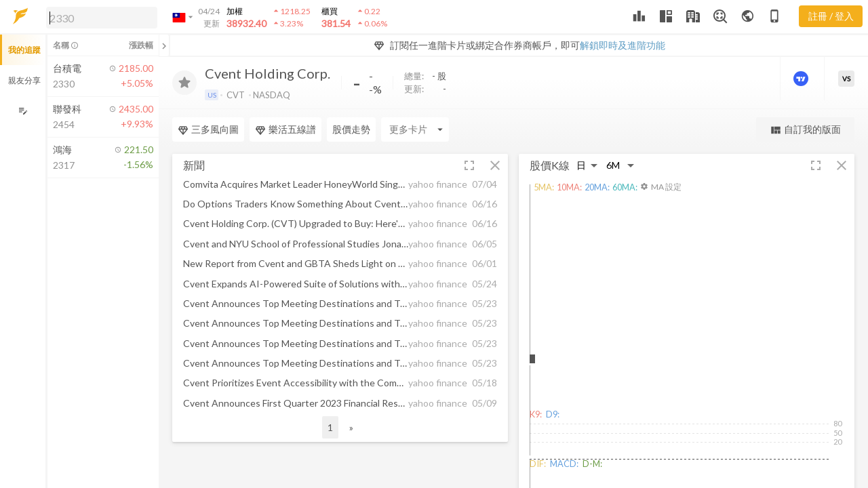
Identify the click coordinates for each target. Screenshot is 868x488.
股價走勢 (351, 129)
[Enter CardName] (415, 129)
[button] (99, 17)
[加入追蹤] (184, 83)
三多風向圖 (208, 129)
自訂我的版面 (805, 130)
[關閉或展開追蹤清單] (164, 45)
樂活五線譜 (285, 129)
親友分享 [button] (24, 80)
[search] (102, 18)
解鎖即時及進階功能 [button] (623, 45)
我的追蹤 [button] (24, 50)
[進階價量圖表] (802, 79)
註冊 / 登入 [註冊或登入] (831, 16)
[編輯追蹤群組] (23, 111)
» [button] (351, 427)
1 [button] (330, 427)
